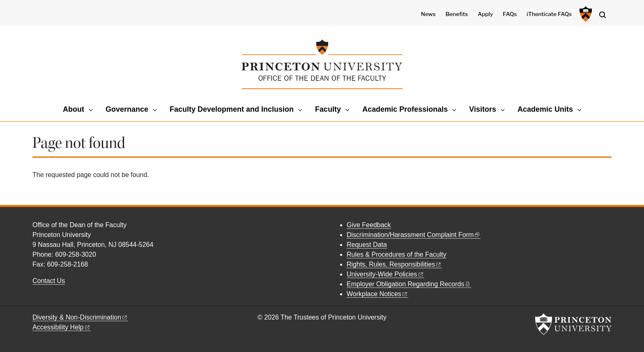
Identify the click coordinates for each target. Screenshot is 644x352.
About (74, 109)
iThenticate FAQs (549, 14)
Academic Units (545, 109)
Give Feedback (369, 225)
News (428, 14)
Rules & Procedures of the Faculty (397, 254)
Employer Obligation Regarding (409, 284)
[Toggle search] (603, 15)
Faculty (328, 109)
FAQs (510, 14)
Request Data (367, 245)
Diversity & (80, 317)
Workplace (377, 294)
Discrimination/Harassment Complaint (414, 235)
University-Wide (385, 274)
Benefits (457, 14)
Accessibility (62, 327)
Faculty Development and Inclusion (232, 109)
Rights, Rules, (394, 264)
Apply (485, 14)
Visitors (483, 109)
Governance (127, 109)
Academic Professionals (405, 109)
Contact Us (49, 281)
